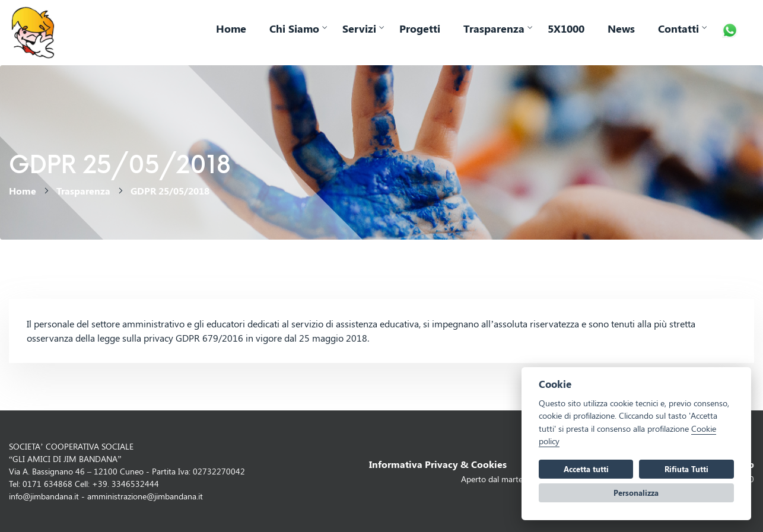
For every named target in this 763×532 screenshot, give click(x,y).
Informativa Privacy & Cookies (438, 464)
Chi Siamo (294, 28)
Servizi (359, 28)
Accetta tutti (586, 469)
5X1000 (566, 28)
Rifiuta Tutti (686, 469)
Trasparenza (494, 28)
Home (231, 28)
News (621, 28)
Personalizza (636, 493)
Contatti (678, 28)
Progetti (420, 28)
